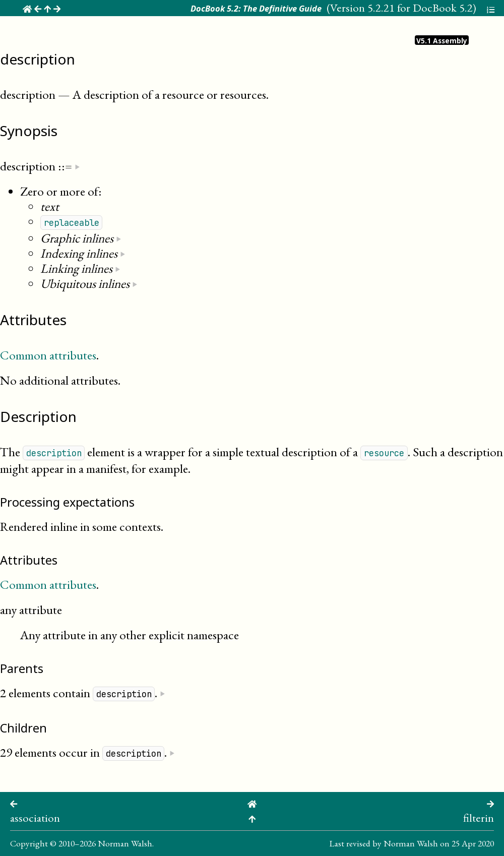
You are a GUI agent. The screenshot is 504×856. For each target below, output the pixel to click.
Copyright (29, 843)
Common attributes (48, 355)
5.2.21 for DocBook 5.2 (420, 8)
